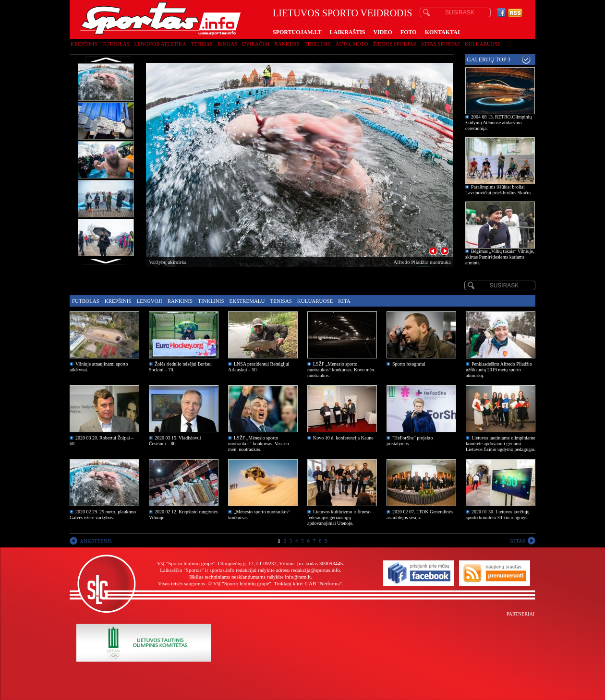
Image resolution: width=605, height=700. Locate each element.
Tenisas (202, 44)
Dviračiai (256, 44)
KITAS (518, 541)
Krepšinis (84, 44)
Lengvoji (149, 301)
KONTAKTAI (442, 32)
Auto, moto (352, 44)
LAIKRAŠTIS (347, 32)
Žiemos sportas (395, 44)
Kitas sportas (441, 44)
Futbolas (116, 44)
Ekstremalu (247, 301)
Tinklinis (317, 44)
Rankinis (287, 44)
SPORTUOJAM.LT (297, 32)
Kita (344, 301)
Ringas (227, 44)
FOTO (409, 32)
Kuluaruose (483, 44)
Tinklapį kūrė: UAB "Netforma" (308, 583)
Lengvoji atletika (160, 44)
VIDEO (383, 32)
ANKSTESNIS (96, 541)
